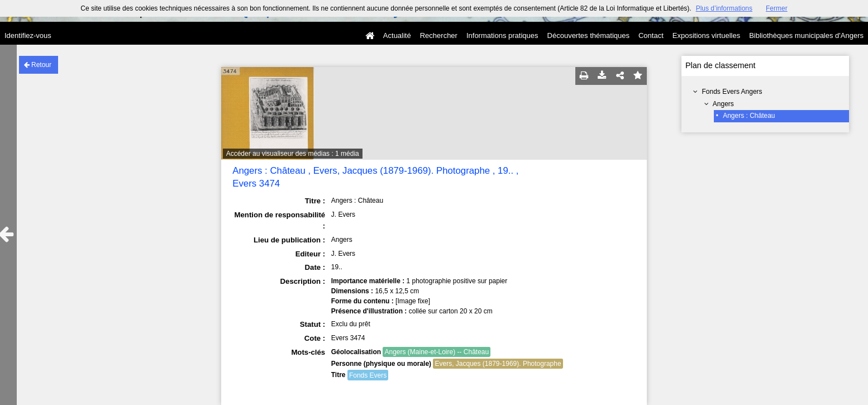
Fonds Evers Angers (732, 92)
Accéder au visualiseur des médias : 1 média (293, 154)
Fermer (777, 8)
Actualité (397, 35)
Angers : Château (749, 116)
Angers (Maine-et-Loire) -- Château (437, 352)
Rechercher (439, 35)
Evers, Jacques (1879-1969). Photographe (498, 364)
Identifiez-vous (28, 35)
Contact (651, 35)
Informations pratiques (502, 35)
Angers (723, 104)
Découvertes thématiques (588, 35)
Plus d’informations (724, 8)
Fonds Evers (368, 375)
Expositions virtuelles (706, 35)
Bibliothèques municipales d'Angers (806, 35)
